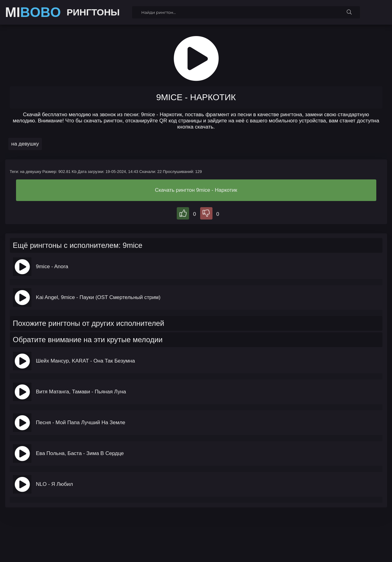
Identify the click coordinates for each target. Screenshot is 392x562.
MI (33, 12)
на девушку (25, 144)
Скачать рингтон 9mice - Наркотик (196, 190)
